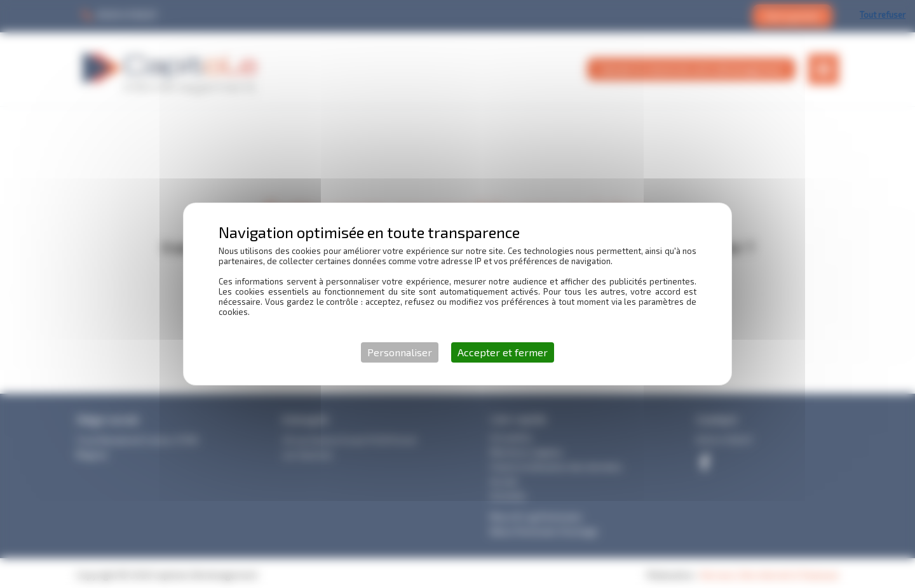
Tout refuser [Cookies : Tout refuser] (883, 15)
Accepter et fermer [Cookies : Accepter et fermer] (503, 352)
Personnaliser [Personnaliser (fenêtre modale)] (400, 352)
